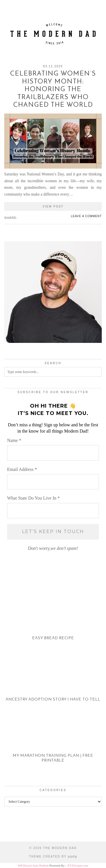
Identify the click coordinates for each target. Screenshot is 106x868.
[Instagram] (13, 828)
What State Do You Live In (33, 498)
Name (14, 440)
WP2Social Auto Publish (33, 865)
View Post (53, 206)
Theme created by (53, 857)
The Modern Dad (60, 848)
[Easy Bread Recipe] (53, 619)
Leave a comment (86, 216)
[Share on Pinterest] (26, 217)
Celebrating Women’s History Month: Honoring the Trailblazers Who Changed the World (53, 90)
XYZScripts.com (78, 865)
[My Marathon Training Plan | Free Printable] (53, 742)
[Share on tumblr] (29, 217)
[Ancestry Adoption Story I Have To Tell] (53, 681)
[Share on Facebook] (20, 217)
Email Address (22, 469)
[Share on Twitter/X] (23, 217)
